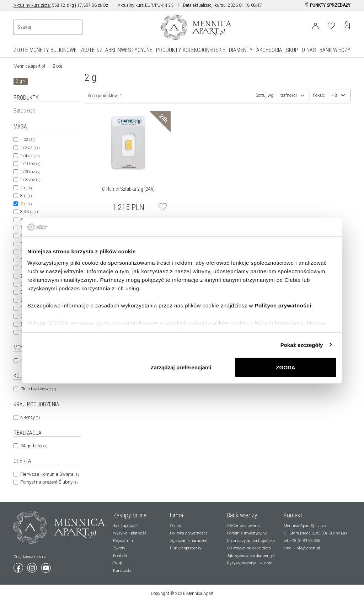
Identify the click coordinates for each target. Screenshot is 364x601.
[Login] (315, 25)
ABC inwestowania (244, 526)
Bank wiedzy (242, 515)
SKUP (292, 50)
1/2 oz (30, 147)
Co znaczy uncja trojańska (251, 541)
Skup (117, 563)
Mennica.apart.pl (29, 66)
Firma (176, 515)
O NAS (309, 50)
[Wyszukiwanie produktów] (48, 27)
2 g (26, 204)
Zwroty (119, 548)
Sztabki (25, 111)
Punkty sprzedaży (186, 548)
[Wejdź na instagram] (33, 566)
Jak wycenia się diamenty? (251, 556)
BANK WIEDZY (335, 50)
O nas (175, 526)
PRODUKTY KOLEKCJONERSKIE (191, 50)
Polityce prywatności (283, 305)
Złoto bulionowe (38, 389)
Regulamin (123, 541)
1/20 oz (30, 172)
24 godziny (34, 446)
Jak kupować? (126, 526)
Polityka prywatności (188, 533)
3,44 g (29, 212)
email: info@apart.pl (302, 548)
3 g (26, 196)
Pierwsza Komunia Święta (49, 474)
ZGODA (285, 367)
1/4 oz (30, 156)
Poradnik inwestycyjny (247, 533)
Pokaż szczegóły (302, 345)
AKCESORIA (269, 50)
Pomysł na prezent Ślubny (49, 482)
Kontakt (120, 556)
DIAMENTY (241, 50)
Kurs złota (122, 571)
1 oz (28, 139)
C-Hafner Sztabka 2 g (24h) (128, 189)
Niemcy (30, 417)
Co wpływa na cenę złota (249, 548)
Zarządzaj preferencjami (181, 367)
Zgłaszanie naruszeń (189, 541)
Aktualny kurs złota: (32, 5)
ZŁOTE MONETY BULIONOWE (45, 50)
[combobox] (293, 95)
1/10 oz (30, 164)
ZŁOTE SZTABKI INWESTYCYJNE (116, 50)
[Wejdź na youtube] (46, 566)
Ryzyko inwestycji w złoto (250, 563)
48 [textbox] (335, 95)
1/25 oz (30, 180)
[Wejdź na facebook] (19, 566)
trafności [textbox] (289, 95)
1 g (26, 188)
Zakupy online (130, 515)
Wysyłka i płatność (130, 533)
